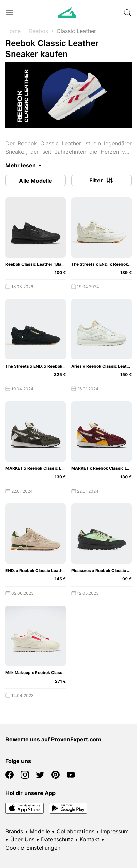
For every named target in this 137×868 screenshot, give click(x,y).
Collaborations (75, 831)
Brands (14, 831)
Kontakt (90, 839)
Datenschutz (57, 839)
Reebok (39, 31)
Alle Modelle (36, 181)
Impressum (115, 831)
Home (13, 31)
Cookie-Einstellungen (33, 848)
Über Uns (22, 839)
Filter (102, 181)
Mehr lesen (25, 165)
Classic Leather (76, 31)
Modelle (40, 831)
